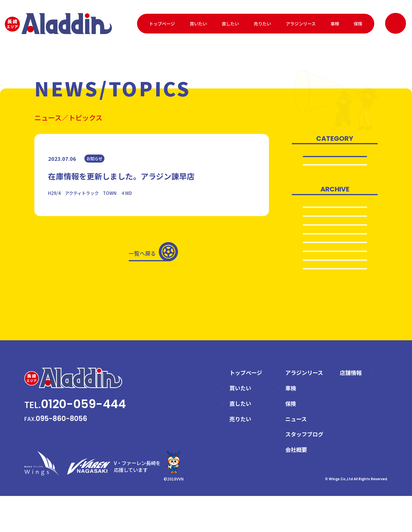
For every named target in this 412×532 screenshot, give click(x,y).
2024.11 (335, 227)
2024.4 (335, 264)
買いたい (198, 23)
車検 (335, 23)
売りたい (262, 23)
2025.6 (335, 215)
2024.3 (335, 277)
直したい (230, 23)
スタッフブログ (304, 470)
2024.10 (335, 240)
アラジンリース (301, 23)
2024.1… (335, 302)
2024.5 (335, 252)
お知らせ (335, 169)
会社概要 (296, 486)
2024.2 (335, 289)
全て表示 (335, 157)
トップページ (162, 23)
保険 (358, 23)
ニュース (296, 455)
